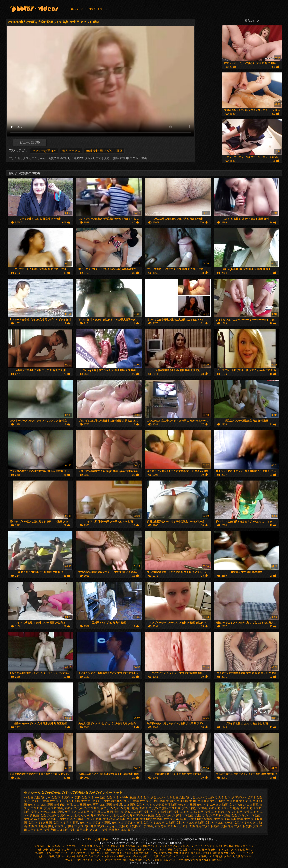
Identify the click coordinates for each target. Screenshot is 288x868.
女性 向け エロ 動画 (193, 850)
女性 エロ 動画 (181, 853)
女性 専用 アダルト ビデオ (171, 826)
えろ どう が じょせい (151, 797)
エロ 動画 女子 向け (239, 801)
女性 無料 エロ (244, 856)
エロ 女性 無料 (142, 853)
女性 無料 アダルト (147, 846)
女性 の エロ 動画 (114, 856)
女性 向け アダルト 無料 (127, 823)
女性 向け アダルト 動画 (95, 823)
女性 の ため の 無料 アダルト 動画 (132, 815)
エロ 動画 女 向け (164, 801)
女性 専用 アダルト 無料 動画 (206, 860)
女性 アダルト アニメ (172, 856)
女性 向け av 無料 (202, 819)
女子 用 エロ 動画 (102, 812)
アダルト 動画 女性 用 (77, 801)
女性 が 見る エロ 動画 (129, 812)
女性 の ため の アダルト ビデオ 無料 (72, 846)
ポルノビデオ (238, 853)
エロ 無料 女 (111, 846)
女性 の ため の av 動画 (189, 812)
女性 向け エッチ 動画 (190, 823)
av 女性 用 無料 (113, 860)
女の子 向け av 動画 (194, 808)
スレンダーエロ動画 (195, 856)
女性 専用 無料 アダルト (85, 830)
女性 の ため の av (169, 846)
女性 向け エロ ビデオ (219, 823)
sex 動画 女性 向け (107, 797)
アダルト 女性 (159, 853)
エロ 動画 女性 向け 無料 (57, 805)
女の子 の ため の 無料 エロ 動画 (160, 808)
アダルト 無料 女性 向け (23, 7)
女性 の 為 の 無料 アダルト (41, 819)
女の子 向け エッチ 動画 (224, 808)
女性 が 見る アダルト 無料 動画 (172, 860)
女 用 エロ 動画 (54, 808)
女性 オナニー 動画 (65, 853)
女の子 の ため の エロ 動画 (82, 808)
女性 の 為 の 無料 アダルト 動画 (81, 819)
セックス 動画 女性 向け (193, 805)
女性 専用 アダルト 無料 (236, 826)
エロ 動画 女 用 (186, 801)
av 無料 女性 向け (82, 797)
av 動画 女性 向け (35, 797)
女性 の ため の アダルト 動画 (224, 812)
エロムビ (245, 846)
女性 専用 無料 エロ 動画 (118, 830)
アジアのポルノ (225, 850)
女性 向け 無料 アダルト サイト (98, 826)
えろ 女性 (209, 846)
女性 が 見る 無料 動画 (158, 812)
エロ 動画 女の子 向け (211, 801)
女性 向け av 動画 (151, 819)
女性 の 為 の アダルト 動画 (212, 815)
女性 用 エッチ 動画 (121, 853)
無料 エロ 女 (90, 850)
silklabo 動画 (128, 797)
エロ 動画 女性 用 (111, 805)
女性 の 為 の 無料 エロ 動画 (120, 819)
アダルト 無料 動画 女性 (216, 853)
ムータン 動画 (219, 805)
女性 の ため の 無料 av (55, 815)
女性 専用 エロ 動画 (56, 830)
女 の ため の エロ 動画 (244, 805)
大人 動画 (196, 853)
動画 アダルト (46, 853)
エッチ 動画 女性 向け (138, 801)
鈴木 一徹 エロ (133, 856)
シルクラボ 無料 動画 (163, 805)
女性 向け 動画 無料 (41, 826)
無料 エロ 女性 (151, 856)
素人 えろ (70, 860)
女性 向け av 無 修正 (176, 819)
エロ (170, 853)
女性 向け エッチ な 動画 (159, 823)
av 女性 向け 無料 (59, 797)
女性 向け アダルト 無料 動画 (71, 856)
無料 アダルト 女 (147, 850)
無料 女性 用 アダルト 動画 (104, 151)
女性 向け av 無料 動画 (229, 819)
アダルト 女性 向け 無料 (107, 801)
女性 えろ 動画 (128, 846)
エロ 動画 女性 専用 (86, 805)
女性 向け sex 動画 (40, 823)
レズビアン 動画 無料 (228, 846)
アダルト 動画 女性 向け (46, 801)
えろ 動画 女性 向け (179, 797)
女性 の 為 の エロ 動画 (246, 815)
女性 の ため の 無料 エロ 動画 (174, 815)
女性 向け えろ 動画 (66, 823)
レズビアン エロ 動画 (124, 850)
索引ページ (77, 9)
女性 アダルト (96, 856)
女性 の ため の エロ (192, 846)
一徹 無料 (210, 850)
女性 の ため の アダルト (90, 860)
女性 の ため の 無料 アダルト (90, 815)
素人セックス (71, 151)
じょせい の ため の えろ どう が (213, 797)
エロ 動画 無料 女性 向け (221, 856)
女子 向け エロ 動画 (77, 812)
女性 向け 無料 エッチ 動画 (136, 826)
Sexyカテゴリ (97, 9)
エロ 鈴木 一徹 (42, 846)
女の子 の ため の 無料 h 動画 (119, 808)
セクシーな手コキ (44, 151)
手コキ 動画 (105, 850)
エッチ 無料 (103, 853)
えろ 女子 (98, 846)
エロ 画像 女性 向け (136, 805)
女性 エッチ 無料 (86, 853)
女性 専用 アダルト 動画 (205, 826)
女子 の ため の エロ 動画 (47, 812)
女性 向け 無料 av (65, 826)
